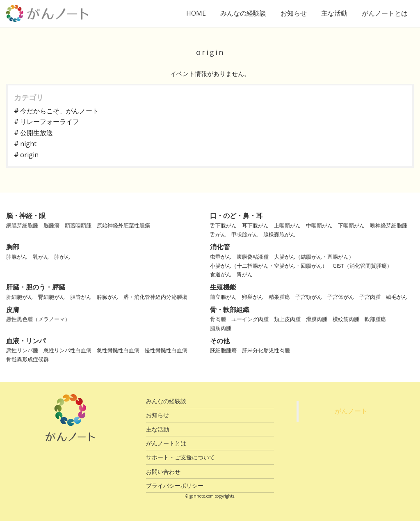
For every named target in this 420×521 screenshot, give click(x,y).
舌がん (218, 234)
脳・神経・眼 (26, 216)
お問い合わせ (163, 472)
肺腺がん (17, 257)
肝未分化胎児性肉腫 (266, 350)
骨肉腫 (218, 319)
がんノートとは (385, 13)
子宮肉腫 (370, 297)
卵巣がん (253, 297)
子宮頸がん (309, 297)
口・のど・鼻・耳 (236, 216)
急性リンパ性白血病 (67, 350)
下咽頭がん (351, 225)
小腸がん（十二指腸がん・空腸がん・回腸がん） (269, 266)
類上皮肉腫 (287, 319)
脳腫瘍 (51, 225)
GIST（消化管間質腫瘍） (362, 266)
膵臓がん (107, 297)
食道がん (221, 274)
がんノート (351, 411)
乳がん (41, 257)
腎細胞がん (51, 297)
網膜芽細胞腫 (22, 225)
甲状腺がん (245, 234)
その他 (220, 341)
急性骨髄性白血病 (118, 350)
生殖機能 (223, 287)
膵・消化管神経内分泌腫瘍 (155, 297)
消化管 (220, 247)
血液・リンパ (26, 341)
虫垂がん (221, 257)
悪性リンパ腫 (22, 350)
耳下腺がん (255, 225)
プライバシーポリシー (175, 485)
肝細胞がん (19, 297)
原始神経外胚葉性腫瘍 (123, 225)
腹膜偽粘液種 (253, 257)
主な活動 (334, 13)
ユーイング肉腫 (250, 319)
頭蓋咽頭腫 (78, 225)
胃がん (245, 274)
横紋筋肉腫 (346, 319)
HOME (196, 13)
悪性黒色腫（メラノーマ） (38, 319)
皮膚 (13, 310)
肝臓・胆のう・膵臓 (36, 287)
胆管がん (81, 297)
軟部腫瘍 (375, 319)
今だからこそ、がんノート (59, 111)
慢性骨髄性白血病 (166, 350)
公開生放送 (37, 133)
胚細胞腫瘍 (223, 350)
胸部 (13, 247)
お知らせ (294, 13)
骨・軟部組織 (230, 310)
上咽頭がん (287, 225)
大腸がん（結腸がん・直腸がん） (314, 257)
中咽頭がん (319, 225)
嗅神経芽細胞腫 (389, 225)
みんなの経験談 (243, 13)
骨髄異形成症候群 (27, 359)
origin (29, 155)
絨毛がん (397, 297)
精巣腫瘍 (279, 297)
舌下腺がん (223, 225)
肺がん (62, 257)
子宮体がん (341, 297)
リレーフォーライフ (50, 122)
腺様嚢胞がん (279, 234)
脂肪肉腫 (221, 328)
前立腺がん (223, 297)
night (28, 144)
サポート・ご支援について (180, 457)
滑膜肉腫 (317, 319)
